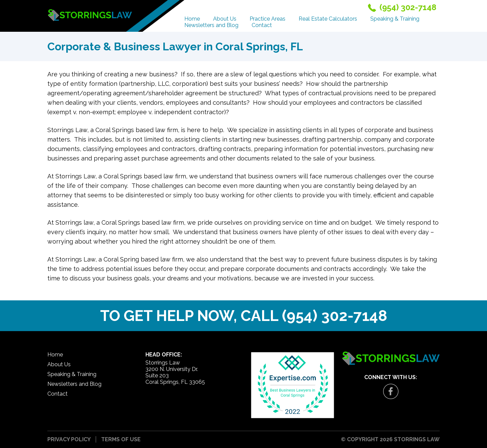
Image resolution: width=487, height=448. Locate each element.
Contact (262, 25)
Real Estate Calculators (328, 19)
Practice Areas (268, 19)
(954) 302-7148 (335, 316)
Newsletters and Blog (211, 25)
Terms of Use (121, 439)
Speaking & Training (395, 19)
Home (192, 19)
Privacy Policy (69, 439)
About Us (225, 19)
